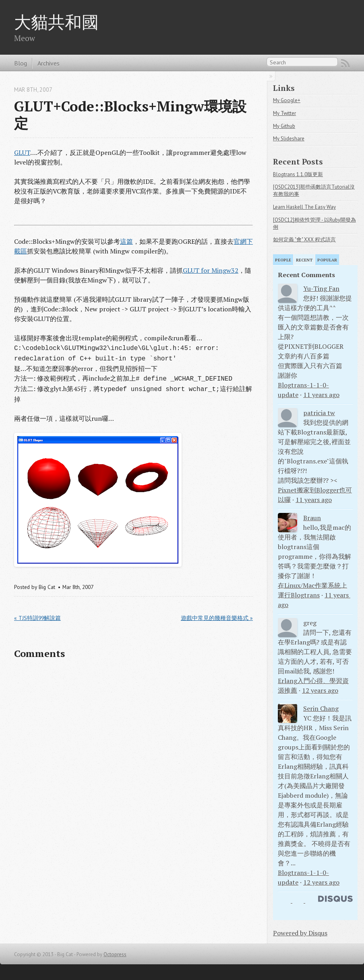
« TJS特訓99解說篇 (37, 618)
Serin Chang (321, 708)
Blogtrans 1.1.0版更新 (298, 174)
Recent (304, 260)
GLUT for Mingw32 (211, 270)
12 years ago (320, 690)
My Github (284, 126)
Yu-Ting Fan (321, 288)
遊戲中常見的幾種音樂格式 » (217, 618)
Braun (312, 518)
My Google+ (287, 100)
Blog (21, 63)
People (283, 260)
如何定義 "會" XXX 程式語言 (304, 240)
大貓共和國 (56, 22)
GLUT (22, 152)
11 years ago (321, 395)
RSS (345, 64)
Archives (49, 63)
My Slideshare (289, 139)
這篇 (126, 241)
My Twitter (284, 113)
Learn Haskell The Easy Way (304, 207)
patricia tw (319, 413)
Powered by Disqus (300, 933)
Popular (327, 260)
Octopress (115, 954)
